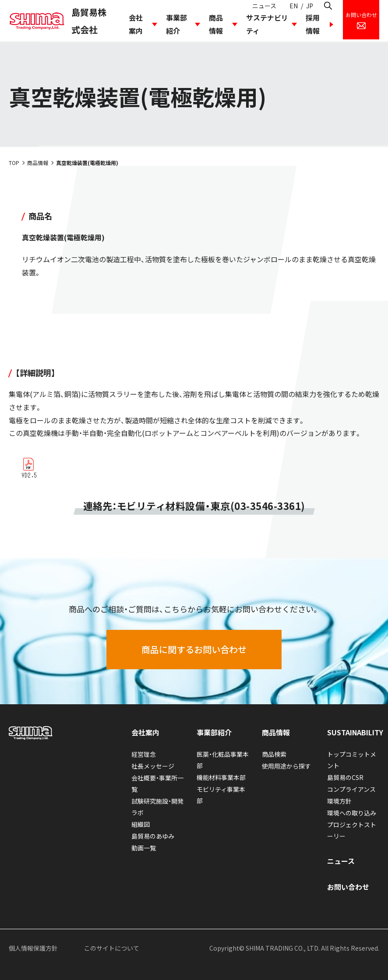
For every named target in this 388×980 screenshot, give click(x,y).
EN (294, 6)
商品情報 (216, 24)
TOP (14, 163)
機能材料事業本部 (221, 777)
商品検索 (274, 754)
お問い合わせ (348, 887)
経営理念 (144, 754)
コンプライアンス (351, 789)
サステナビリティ (267, 24)
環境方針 (339, 801)
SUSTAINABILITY (355, 732)
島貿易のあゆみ (153, 836)
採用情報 (313, 24)
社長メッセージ (153, 766)
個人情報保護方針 (33, 948)
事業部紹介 (176, 24)
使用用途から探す (286, 766)
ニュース (264, 6)
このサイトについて (112, 948)
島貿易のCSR (345, 777)
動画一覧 (144, 848)
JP (310, 6)
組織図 (141, 824)
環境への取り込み (352, 813)
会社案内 (136, 24)
